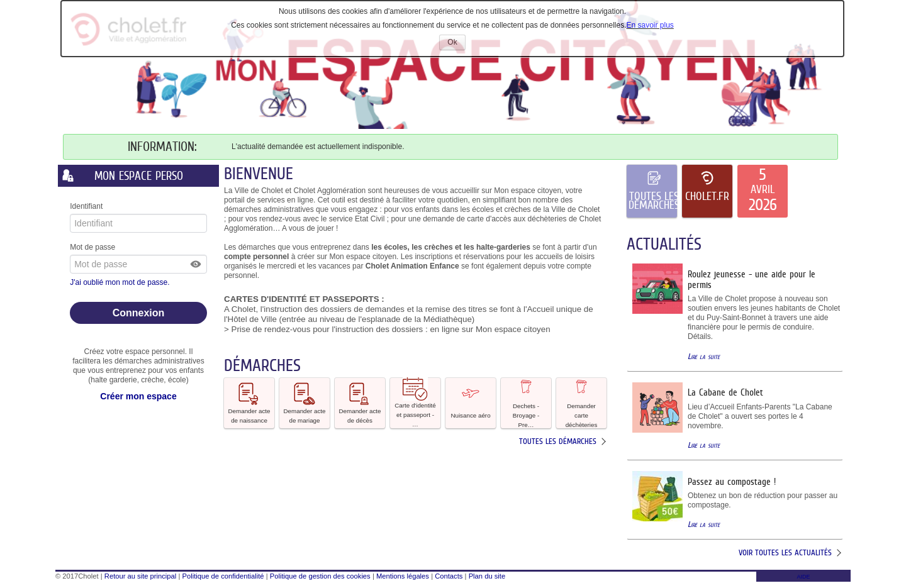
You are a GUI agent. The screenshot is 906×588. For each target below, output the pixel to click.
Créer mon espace (138, 396)
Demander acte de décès (360, 402)
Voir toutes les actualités (785, 552)
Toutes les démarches (558, 441)
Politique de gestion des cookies (320, 576)
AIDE (803, 577)
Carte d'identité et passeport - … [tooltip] (415, 403)
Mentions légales (403, 576)
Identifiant (86, 206)
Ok (456, 44)
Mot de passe (92, 247)
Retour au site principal (140, 576)
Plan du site (487, 576)
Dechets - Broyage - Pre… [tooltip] (526, 403)
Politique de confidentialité (223, 576)
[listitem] (763, 191)
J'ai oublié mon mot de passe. (121, 282)
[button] (196, 264)
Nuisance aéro (470, 402)
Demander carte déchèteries (582, 403)
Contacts (449, 576)
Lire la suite (704, 356)
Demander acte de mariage (305, 402)
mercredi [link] (282, 266)
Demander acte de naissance (249, 402)
